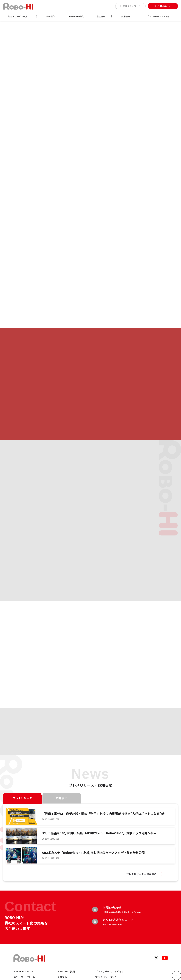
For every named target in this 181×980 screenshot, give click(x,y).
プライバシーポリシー (107, 977)
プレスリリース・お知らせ (159, 16)
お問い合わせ (164, 6)
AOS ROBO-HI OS (23, 971)
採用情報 (126, 16)
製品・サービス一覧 (18, 16)
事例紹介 (51, 16)
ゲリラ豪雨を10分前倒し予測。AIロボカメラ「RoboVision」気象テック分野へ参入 (99, 833)
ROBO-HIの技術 (76, 16)
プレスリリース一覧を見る (141, 874)
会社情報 (101, 16)
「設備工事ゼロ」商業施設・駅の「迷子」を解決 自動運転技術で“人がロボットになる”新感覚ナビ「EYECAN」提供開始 (105, 814)
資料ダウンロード (132, 6)
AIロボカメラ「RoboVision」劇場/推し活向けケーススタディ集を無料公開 (93, 853)
